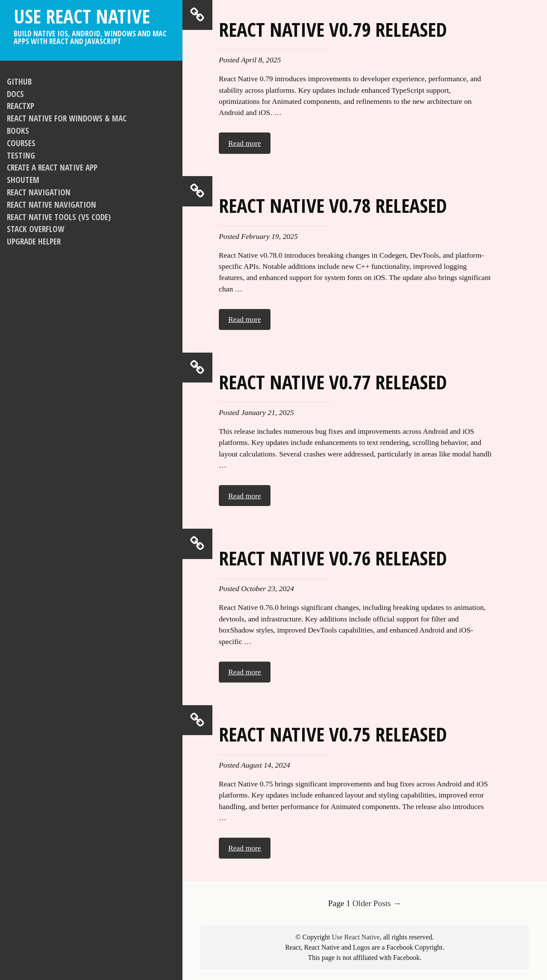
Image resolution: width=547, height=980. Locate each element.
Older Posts (377, 903)
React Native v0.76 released (333, 558)
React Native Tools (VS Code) (59, 217)
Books (18, 131)
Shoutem (23, 180)
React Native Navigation (51, 205)
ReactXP (21, 106)
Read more (245, 143)
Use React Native (91, 24)
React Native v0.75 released (333, 734)
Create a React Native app (52, 167)
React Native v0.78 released (333, 205)
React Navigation (39, 192)
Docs (15, 94)
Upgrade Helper (34, 241)
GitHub (19, 81)
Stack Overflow (35, 229)
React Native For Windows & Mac (67, 118)
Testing (21, 155)
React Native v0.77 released (333, 382)
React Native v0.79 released (333, 29)
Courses (21, 143)
